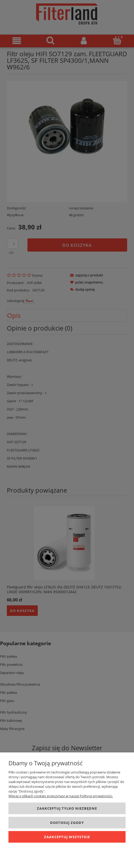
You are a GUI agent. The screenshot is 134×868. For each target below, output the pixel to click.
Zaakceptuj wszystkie (67, 837)
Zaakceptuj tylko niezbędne (67, 808)
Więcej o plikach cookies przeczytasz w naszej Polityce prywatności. (61, 796)
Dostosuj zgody (67, 823)
